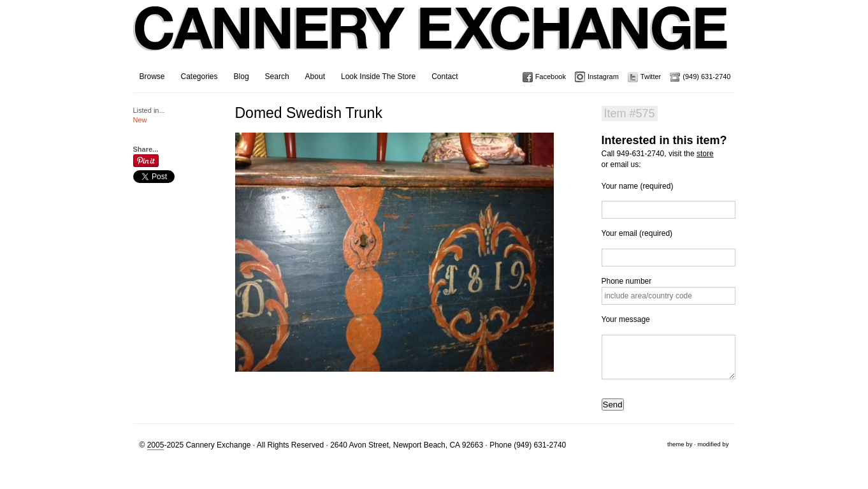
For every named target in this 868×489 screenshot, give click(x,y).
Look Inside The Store (378, 77)
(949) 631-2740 (706, 77)
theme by (680, 444)
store (705, 154)
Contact (445, 77)
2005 (156, 445)
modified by (713, 444)
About (315, 77)
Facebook (551, 77)
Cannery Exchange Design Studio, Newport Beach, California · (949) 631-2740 (431, 38)
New (140, 120)
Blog (242, 77)
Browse (152, 77)
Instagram (603, 77)
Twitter (651, 77)
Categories (199, 77)
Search (277, 77)
